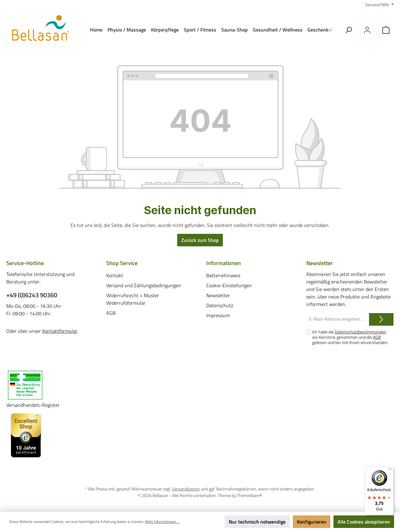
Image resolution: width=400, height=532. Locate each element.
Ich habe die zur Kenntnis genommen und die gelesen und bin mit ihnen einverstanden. (350, 337)
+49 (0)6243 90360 (32, 295)
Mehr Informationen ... (162, 522)
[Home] (96, 30)
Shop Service (122, 263)
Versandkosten (186, 489)
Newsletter (218, 295)
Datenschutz (220, 305)
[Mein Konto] (367, 30)
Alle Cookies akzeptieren (364, 522)
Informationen (224, 263)
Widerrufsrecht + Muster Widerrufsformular (133, 299)
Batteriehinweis (223, 275)
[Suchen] (348, 30)
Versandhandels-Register (33, 405)
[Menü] (390, 470)
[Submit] (381, 320)
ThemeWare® (250, 495)
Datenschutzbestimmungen (360, 332)
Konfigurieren (312, 522)
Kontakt (115, 275)
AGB (111, 313)
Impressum (218, 315)
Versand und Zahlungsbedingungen (144, 285)
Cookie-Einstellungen (229, 285)
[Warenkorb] (386, 30)
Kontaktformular (60, 331)
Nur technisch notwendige (257, 522)
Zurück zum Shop (200, 240)
